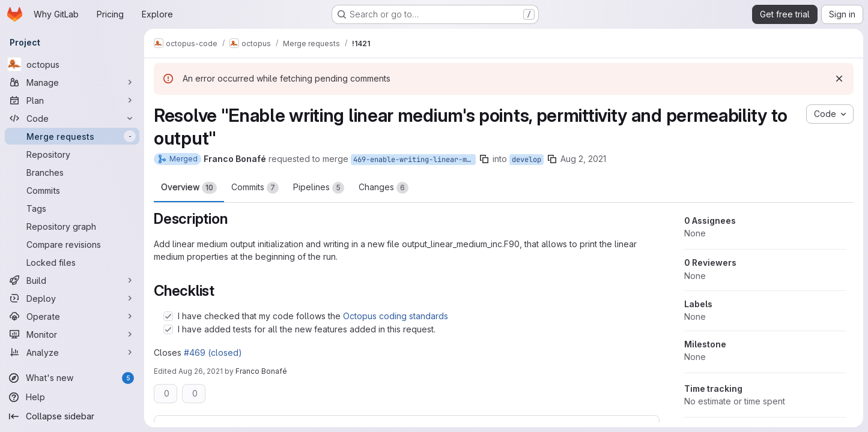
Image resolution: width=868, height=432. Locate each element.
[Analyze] (72, 352)
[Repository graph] (72, 226)
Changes (384, 188)
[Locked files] (72, 262)
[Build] (72, 280)
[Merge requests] (72, 136)
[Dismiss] (839, 79)
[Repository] (72, 154)
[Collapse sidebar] (72, 416)
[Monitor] (72, 334)
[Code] (72, 118)
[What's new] (72, 378)
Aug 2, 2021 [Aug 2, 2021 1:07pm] (583, 159)
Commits (255, 188)
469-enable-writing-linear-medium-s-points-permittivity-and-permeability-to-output (414, 160)
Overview (189, 188)
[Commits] (72, 190)
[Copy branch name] (484, 159)
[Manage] (72, 82)
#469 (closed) (213, 352)
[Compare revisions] (72, 244)
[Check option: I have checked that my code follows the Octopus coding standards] (168, 316)
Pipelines (319, 188)
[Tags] (72, 208)
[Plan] (72, 100)
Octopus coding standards (396, 316)
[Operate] (72, 316)
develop (527, 160)
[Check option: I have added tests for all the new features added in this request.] (168, 329)
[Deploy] (72, 298)
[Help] (72, 397)
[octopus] (72, 64)
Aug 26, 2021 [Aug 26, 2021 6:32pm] (201, 371)
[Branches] (72, 172)
